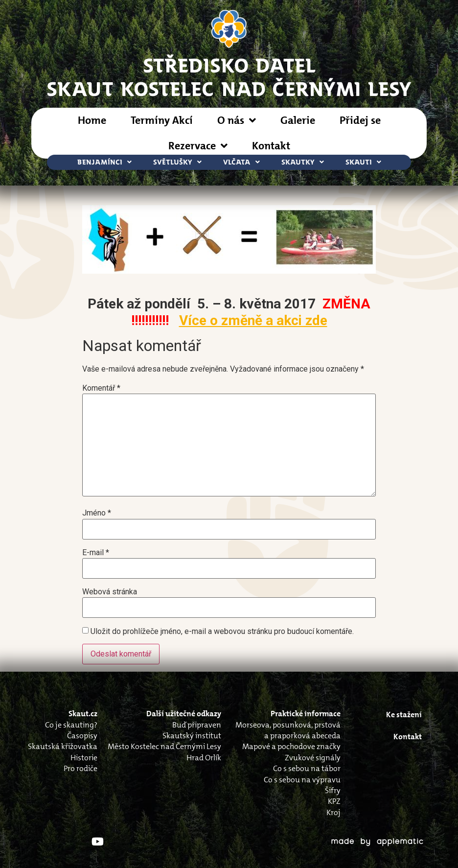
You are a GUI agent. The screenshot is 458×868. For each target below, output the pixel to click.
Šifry (333, 790)
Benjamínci (104, 162)
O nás (237, 120)
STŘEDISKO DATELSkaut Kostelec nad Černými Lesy (229, 76)
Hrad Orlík (204, 758)
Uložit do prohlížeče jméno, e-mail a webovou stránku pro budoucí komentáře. (222, 632)
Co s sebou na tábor (307, 768)
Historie (84, 758)
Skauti (363, 162)
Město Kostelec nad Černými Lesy (164, 746)
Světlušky (177, 162)
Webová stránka (110, 592)
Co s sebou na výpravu (302, 780)
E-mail (96, 553)
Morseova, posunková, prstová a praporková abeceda (288, 730)
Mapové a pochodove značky (291, 746)
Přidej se (360, 120)
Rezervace (198, 146)
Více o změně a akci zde (253, 320)
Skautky (303, 162)
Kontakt (271, 146)
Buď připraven (197, 725)
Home (92, 120)
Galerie (298, 120)
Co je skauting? (71, 725)
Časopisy (82, 736)
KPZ (334, 801)
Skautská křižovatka (63, 746)
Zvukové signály (313, 758)
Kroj (333, 812)
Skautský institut (192, 736)
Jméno (97, 513)
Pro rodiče (80, 768)
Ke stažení (404, 715)
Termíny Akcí (162, 120)
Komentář (101, 388)
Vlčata (241, 162)
